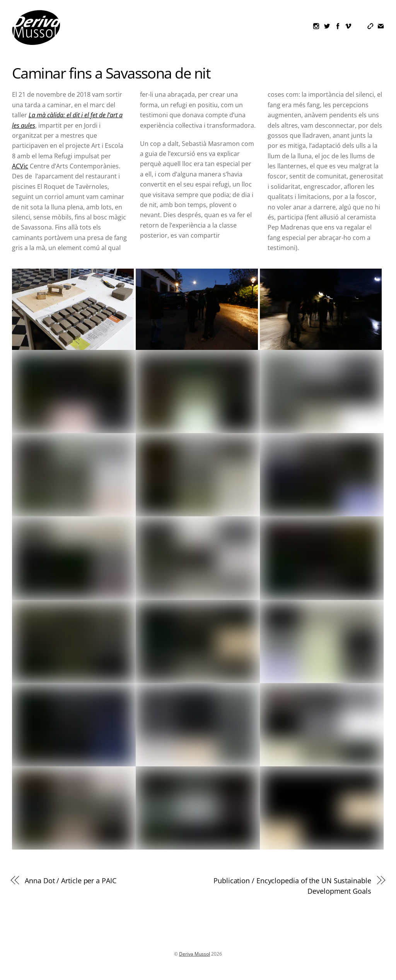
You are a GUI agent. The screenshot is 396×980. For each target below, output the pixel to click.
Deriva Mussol (195, 954)
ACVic (20, 166)
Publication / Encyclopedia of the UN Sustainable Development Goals (292, 885)
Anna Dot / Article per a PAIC (70, 880)
